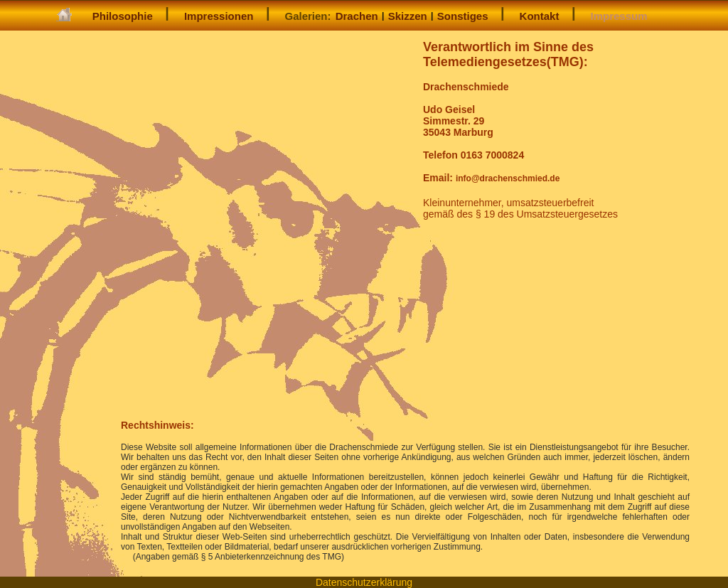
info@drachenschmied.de (508, 178)
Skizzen (408, 16)
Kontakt (540, 16)
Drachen (357, 16)
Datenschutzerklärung (364, 582)
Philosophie (123, 16)
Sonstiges (463, 16)
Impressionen (219, 16)
